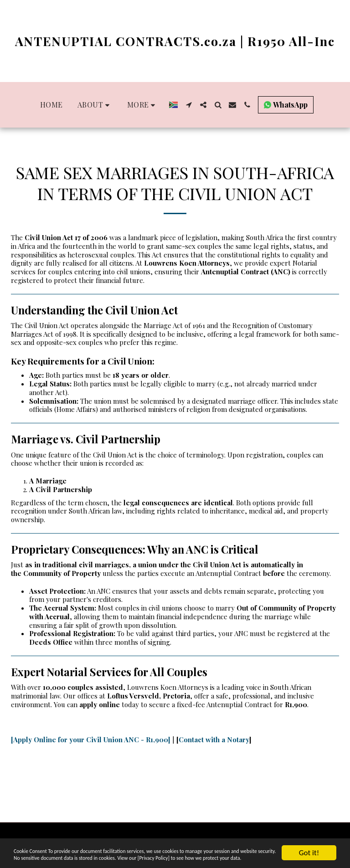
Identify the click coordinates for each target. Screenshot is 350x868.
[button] (95, 105)
